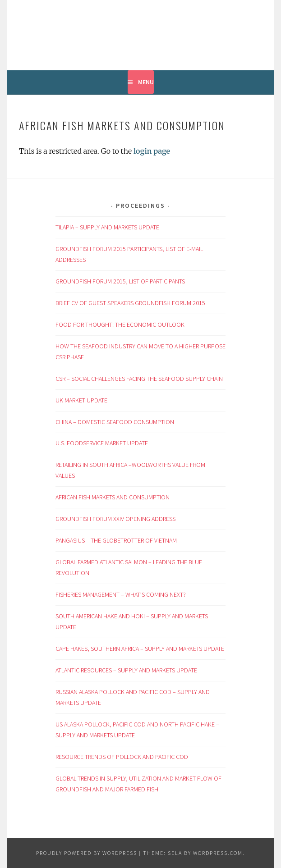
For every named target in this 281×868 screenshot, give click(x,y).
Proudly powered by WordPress (87, 853)
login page (152, 151)
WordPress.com (218, 853)
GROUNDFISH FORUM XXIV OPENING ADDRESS (115, 519)
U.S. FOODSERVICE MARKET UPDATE (102, 443)
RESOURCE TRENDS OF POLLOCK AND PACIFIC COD (122, 757)
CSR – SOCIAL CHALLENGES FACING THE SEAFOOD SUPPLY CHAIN (139, 379)
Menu (146, 82)
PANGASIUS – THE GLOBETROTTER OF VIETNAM (117, 540)
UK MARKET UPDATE (83, 400)
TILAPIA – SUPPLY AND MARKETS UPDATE (107, 227)
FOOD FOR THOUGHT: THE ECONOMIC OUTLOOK (121, 324)
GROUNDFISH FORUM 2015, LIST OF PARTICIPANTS (120, 281)
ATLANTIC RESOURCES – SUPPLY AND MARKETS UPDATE (126, 670)
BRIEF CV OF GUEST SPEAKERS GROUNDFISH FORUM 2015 (131, 303)
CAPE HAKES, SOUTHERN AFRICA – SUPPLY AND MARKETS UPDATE (140, 649)
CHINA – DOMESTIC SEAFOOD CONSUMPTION (115, 422)
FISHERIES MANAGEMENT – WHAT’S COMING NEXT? (121, 594)
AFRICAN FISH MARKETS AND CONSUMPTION (113, 497)
